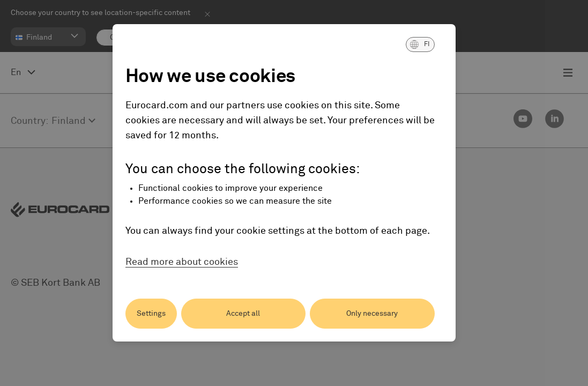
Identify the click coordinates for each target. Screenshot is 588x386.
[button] (420, 44)
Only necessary (372, 314)
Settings (151, 314)
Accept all (243, 314)
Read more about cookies (182, 262)
